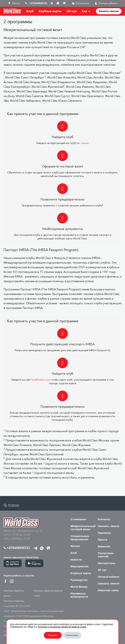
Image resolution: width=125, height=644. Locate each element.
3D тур (72, 11)
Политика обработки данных (14, 593)
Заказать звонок (109, 11)
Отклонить (72, 635)
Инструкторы (107, 563)
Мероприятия (80, 566)
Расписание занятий (106, 555)
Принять (53, 635)
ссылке (85, 143)
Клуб (30, 11)
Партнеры (104, 533)
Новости (76, 560)
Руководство (79, 580)
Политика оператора (14, 601)
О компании (78, 519)
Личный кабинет (106, 3)
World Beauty (79, 587)
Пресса (102, 540)
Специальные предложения (80, 538)
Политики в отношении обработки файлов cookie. (62, 627)
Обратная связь (108, 590)
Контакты (104, 519)
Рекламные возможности (79, 595)
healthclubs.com (41, 380)
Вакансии (104, 546)
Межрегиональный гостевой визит (83, 528)
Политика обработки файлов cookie (48, 593)
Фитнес (75, 546)
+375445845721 (17, 548)
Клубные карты (50, 11)
